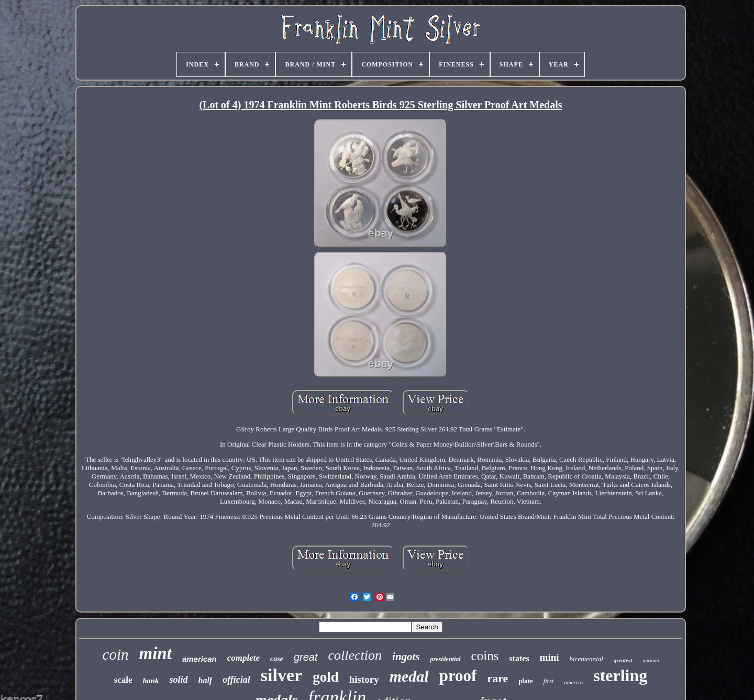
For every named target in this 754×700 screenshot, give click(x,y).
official (236, 680)
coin (116, 654)
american (199, 659)
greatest (623, 660)
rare (497, 678)
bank (151, 681)
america (573, 682)
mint (156, 653)
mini (550, 657)
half (206, 680)
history (364, 679)
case (277, 659)
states (519, 658)
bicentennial (586, 659)
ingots (406, 657)
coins (485, 656)
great (306, 657)
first (548, 681)
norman (651, 660)
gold (326, 677)
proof (458, 676)
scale (123, 680)
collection (355, 655)
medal (409, 676)
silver (281, 675)
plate (525, 681)
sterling (620, 675)
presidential (446, 659)
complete (243, 658)
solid (178, 680)
